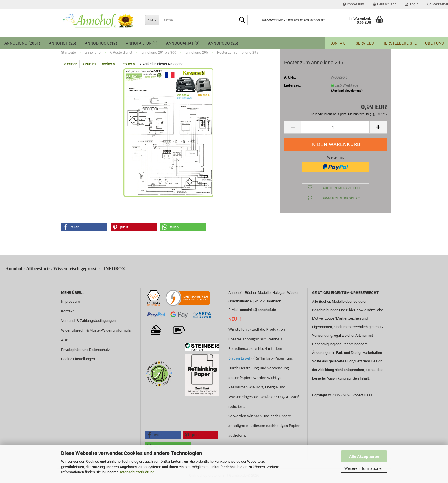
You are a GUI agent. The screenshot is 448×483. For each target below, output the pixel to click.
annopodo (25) (223, 43)
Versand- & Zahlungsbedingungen (88, 321)
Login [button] (412, 4)
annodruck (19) (101, 43)
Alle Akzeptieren (364, 456)
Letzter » (128, 64)
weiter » (109, 64)
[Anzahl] (335, 127)
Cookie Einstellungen (78, 359)
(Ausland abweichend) (347, 91)
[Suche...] (152, 20)
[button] (385, 4)
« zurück (89, 64)
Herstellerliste (399, 43)
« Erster (70, 64)
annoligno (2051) (22, 43)
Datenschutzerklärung (136, 472)
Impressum (353, 4)
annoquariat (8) (183, 43)
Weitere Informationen (364, 468)
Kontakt (338, 43)
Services (365, 43)
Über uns (434, 43)
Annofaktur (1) (142, 43)
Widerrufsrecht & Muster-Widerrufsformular (96, 330)
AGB (65, 340)
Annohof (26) (63, 43)
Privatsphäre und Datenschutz (85, 350)
